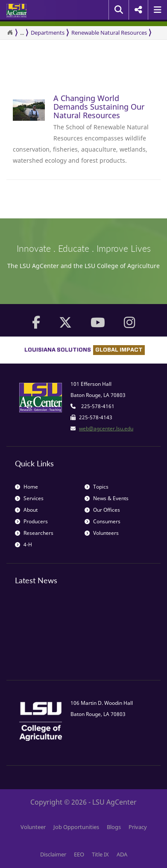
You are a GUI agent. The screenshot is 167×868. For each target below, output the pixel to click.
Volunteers (102, 533)
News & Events (107, 498)
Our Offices (102, 510)
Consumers (103, 521)
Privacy (138, 827)
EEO (79, 854)
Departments (48, 33)
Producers (31, 521)
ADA (122, 854)
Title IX (100, 854)
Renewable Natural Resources (109, 33)
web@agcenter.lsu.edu (106, 428)
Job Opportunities (76, 827)
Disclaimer (53, 854)
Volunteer (33, 827)
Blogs (114, 827)
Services (29, 498)
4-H (23, 544)
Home (26, 487)
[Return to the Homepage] (10, 33)
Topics (97, 487)
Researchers (34, 533)
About (26, 510)
